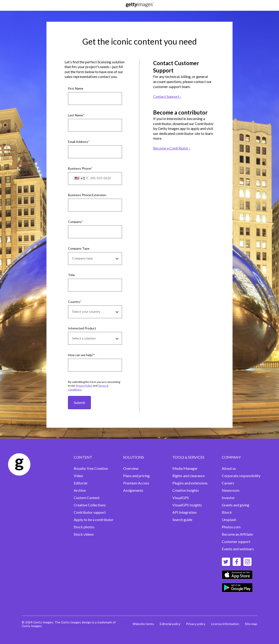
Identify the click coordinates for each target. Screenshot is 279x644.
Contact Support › (167, 96)
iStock (227, 512)
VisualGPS (181, 498)
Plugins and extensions (190, 483)
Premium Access (136, 483)
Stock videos (84, 534)
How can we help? (81, 355)
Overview (131, 468)
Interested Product (82, 328)
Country (74, 302)
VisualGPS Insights (187, 505)
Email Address (78, 142)
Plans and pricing (136, 476)
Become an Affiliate (237, 534)
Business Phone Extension (87, 195)
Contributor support (90, 512)
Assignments (133, 490)
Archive (80, 490)
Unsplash (229, 520)
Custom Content (87, 498)
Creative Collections (90, 505)
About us (229, 468)
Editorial (80, 483)
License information (225, 624)
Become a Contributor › (172, 148)
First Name (76, 88)
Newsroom (231, 490)
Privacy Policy (84, 386)
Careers (228, 483)
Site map (251, 624)
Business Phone (79, 168)
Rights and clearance (188, 476)
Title (71, 275)
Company (75, 222)
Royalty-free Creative (91, 468)
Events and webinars (238, 549)
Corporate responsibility (241, 476)
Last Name (75, 115)
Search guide (182, 520)
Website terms (143, 624)
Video (78, 476)
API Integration (184, 512)
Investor (228, 498)
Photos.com (231, 527)
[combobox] (81, 178)
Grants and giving (236, 505)
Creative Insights (186, 490)
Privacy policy (196, 624)
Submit (80, 402)
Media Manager (185, 468)
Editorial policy (170, 624)
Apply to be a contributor (94, 520)
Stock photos (84, 527)
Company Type (79, 248)
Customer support (236, 541)
